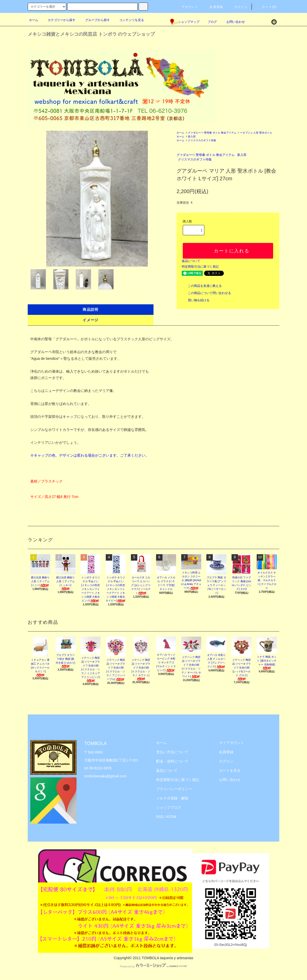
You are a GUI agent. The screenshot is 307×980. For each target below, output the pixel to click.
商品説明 (91, 309)
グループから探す (94, 20)
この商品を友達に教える (202, 286)
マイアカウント (232, 743)
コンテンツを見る (129, 20)
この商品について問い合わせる (206, 293)
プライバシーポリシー (174, 789)
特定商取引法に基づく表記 (200, 267)
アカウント (187, 7)
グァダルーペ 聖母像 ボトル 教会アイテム (212, 133)
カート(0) (266, 7)
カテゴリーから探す (59, 20)
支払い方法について (172, 752)
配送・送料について (172, 761)
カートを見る (230, 770)
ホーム (34, 20)
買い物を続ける (196, 300)
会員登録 (213, 7)
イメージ (91, 320)
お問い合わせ (233, 22)
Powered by (153, 966)
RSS (160, 817)
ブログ (212, 22)
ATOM (171, 817)
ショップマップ (185, 22)
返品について (191, 261)
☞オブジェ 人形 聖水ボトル (256, 133)
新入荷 (192, 136)
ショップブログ (169, 807)
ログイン (238, 7)
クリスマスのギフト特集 (202, 140)
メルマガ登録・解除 (172, 798)
